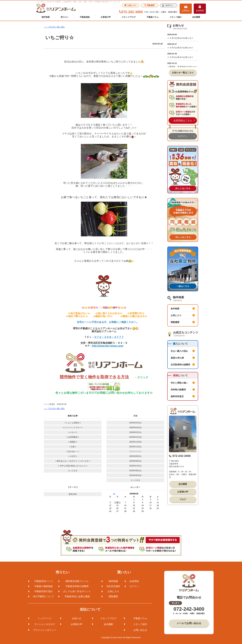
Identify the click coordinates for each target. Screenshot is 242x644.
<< (114, 494)
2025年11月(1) (135, 447)
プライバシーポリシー (45, 630)
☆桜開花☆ (73, 442)
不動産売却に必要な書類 (77, 596)
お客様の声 (106, 17)
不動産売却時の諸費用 (77, 586)
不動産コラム (153, 17)
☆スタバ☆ (73, 432)
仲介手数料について (43, 596)
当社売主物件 (113, 586)
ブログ (183, 499)
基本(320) (73, 494)
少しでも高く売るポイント (77, 591)
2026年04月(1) (135, 423)
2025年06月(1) (135, 471)
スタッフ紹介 (176, 17)
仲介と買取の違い (179, 383)
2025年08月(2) (135, 461)
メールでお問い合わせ (189, 623)
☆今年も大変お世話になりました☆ (73, 466)
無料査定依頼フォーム (77, 581)
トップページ (45, 618)
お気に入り (130, 5)
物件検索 (46, 17)
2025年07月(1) (135, 466)
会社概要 (196, 17)
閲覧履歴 (149, 5)
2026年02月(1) (135, 432)
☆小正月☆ (73, 456)
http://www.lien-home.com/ (108, 346)
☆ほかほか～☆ (73, 451)
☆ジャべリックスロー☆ (73, 428)
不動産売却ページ (44, 581)
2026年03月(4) (135, 428)
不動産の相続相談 (44, 586)
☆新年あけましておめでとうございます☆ (73, 461)
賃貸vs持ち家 (177, 358)
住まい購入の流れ (179, 351)
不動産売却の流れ (44, 591)
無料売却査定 (177, 396)
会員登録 (200, 11)
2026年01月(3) (135, 437)
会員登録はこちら (183, 120)
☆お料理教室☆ (73, 437)
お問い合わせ (140, 630)
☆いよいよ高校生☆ (73, 423)
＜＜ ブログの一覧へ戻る (54, 27)
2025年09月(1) (135, 456)
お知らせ (77, 618)
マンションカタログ (45, 624)
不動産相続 (85, 17)
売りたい (65, 17)
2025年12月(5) (135, 442)
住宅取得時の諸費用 (180, 365)
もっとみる (73, 471)
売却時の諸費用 (178, 390)
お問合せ (186, 11)
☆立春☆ (73, 447)
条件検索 (175, 309)
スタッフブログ (129, 17)
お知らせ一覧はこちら (183, 73)
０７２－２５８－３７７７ (109, 337)
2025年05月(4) (135, 475)
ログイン (169, 5)
